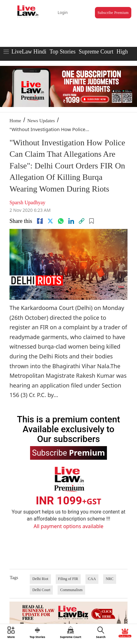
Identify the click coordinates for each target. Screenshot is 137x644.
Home (15, 121)
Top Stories (62, 52)
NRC (110, 579)
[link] (82, 221)
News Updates (41, 121)
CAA (92, 579)
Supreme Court (96, 52)
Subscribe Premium (113, 13)
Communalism (71, 590)
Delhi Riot (40, 579)
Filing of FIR (68, 579)
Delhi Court (41, 590)
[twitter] (50, 221)
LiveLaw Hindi (29, 52)
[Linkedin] (71, 221)
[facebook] (40, 221)
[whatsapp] (61, 221)
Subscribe (68, 452)
